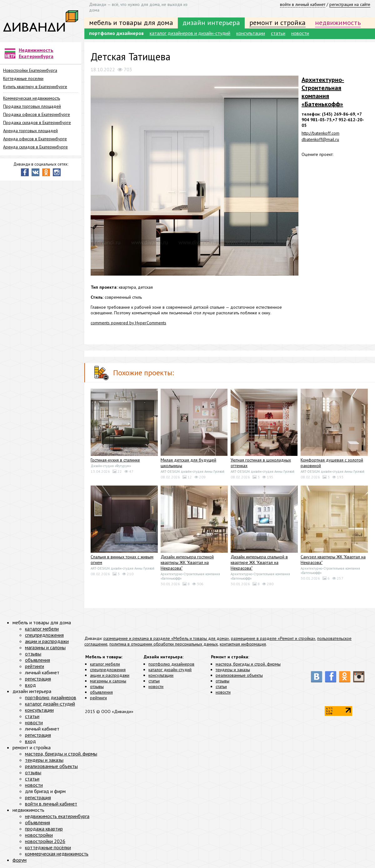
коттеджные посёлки (48, 847)
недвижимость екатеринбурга (57, 816)
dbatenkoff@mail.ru (320, 139)
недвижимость (338, 22)
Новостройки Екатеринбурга (30, 70)
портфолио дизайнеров (116, 33)
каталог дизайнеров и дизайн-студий (190, 33)
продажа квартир (44, 829)
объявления (101, 692)
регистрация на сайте (350, 4)
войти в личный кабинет (303, 4)
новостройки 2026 (45, 841)
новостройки (39, 835)
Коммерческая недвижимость (32, 98)
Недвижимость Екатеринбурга (36, 53)
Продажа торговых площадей (32, 106)
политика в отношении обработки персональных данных (164, 644)
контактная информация (243, 644)
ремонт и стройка (277, 22)
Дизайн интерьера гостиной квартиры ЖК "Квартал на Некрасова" (187, 562)
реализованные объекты (239, 675)
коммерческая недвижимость (57, 854)
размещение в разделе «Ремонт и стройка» (273, 638)
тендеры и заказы (233, 670)
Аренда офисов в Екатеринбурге (35, 139)
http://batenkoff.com (320, 133)
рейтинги (98, 698)
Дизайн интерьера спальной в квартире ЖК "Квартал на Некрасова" (259, 562)
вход (30, 685)
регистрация (38, 679)
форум (20, 860)
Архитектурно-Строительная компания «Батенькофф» (323, 92)
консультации (251, 33)
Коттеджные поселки (23, 78)
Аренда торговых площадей (30, 131)
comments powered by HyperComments (128, 323)
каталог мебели (105, 664)
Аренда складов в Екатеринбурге (35, 147)
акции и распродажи (110, 675)
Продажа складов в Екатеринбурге (37, 122)
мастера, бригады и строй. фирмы (248, 664)
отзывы (97, 686)
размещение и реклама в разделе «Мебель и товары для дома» (166, 638)
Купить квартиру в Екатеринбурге (35, 87)
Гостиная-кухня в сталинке (115, 460)
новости (300, 33)
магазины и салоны (108, 681)
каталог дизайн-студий (170, 670)
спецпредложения (108, 670)
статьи (278, 33)
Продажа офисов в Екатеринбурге (37, 114)
